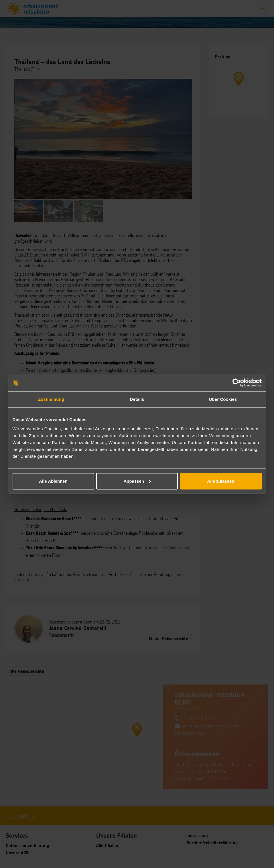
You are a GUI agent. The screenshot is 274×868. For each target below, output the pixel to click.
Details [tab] (137, 399)
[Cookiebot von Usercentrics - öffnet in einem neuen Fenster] (237, 383)
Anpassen (137, 481)
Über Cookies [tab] (223, 399)
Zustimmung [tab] (51, 399)
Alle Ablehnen (53, 481)
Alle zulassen (221, 481)
